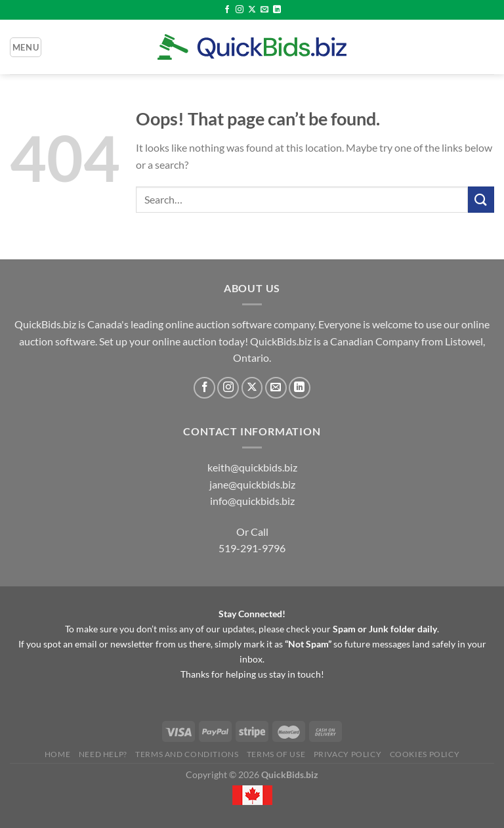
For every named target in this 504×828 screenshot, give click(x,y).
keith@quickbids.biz (252, 467)
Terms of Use (276, 754)
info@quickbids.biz (252, 501)
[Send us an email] (264, 10)
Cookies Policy (425, 754)
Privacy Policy (348, 754)
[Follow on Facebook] (227, 10)
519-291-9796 (252, 548)
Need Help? (103, 754)
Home (57, 754)
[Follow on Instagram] (240, 10)
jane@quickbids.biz (252, 484)
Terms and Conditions (187, 754)
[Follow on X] (252, 10)
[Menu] (26, 47)
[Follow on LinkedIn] (277, 10)
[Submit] (481, 199)
